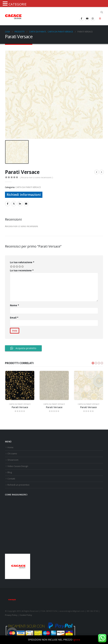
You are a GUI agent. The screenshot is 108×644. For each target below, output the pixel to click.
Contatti (11, 479)
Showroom (13, 460)
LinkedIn (20, 204)
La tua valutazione (22, 262)
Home (10, 447)
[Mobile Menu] (100, 18)
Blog (10, 472)
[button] (93, 363)
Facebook (8, 204)
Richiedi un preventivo (18, 485)
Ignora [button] (77, 640)
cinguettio (14, 204)
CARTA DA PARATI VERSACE (28, 187)
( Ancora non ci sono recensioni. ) (36, 177)
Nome (14, 305)
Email (14, 318)
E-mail (26, 204)
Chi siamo (12, 454)
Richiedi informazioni (24, 195)
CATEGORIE (18, 4)
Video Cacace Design (18, 466)
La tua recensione (22, 270)
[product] (20, 385)
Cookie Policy (26, 615)
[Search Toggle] (102, 12)
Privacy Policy (11, 615)
